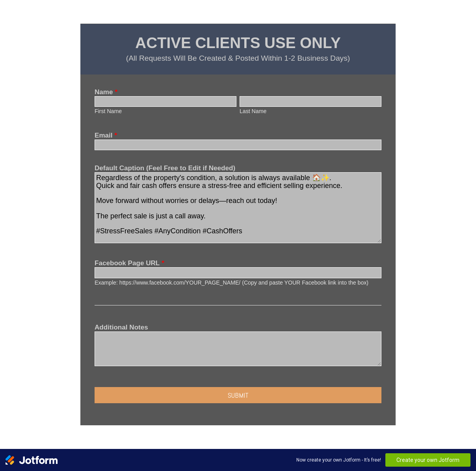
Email (106, 135)
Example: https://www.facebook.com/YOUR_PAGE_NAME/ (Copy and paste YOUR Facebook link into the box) (231, 283)
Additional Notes (121, 327)
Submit (238, 395)
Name (106, 92)
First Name (108, 111)
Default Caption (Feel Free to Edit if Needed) (165, 168)
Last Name (253, 111)
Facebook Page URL (129, 263)
